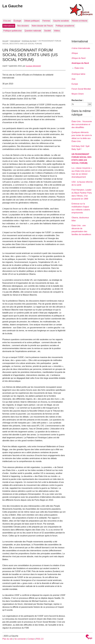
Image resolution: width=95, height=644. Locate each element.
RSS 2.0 (40, 639)
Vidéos (57, 31)
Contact (31, 639)
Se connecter (20, 639)
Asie (74, 79)
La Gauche (12, 6)
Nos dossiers (23, 26)
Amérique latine (78, 74)
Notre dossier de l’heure (42, 26)
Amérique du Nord (29, 41)
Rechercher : (78, 100)
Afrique (75, 53)
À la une (7, 21)
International (9, 26)
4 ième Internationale (81, 48)
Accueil (5, 41)
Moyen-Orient (78, 94)
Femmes (46, 21)
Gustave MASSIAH (33, 66)
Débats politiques (32, 21)
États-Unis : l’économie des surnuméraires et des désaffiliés (82, 124)
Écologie (17, 21)
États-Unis (79, 68)
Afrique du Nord (79, 58)
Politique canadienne (65, 26)
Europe (75, 84)
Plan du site (8, 639)
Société (47, 31)
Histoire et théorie (80, 21)
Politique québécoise (12, 31)
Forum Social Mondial (81, 89)
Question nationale (33, 31)
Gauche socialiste (61, 21)
